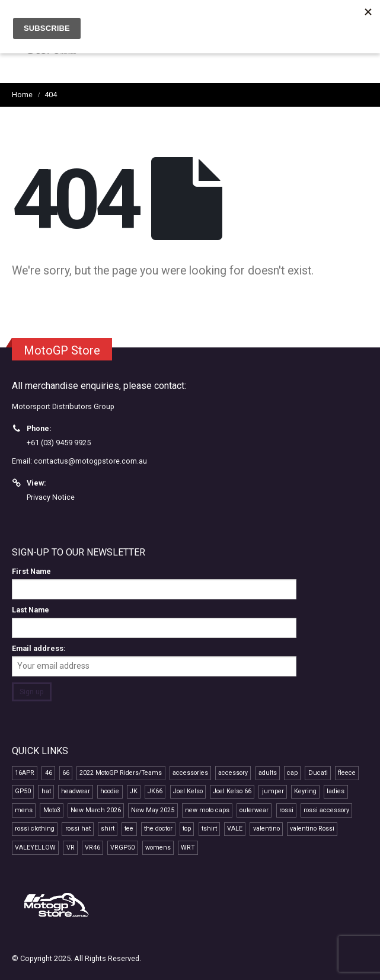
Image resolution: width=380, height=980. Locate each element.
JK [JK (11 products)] (134, 791)
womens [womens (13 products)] (158, 847)
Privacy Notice (51, 497)
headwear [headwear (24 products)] (76, 791)
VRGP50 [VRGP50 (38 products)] (122, 847)
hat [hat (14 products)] (46, 791)
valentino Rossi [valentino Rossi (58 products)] (312, 829)
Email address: (39, 648)
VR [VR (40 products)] (71, 847)
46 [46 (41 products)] (49, 773)
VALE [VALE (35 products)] (235, 829)
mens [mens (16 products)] (24, 810)
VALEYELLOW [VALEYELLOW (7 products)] (35, 847)
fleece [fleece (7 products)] (347, 773)
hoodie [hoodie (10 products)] (110, 791)
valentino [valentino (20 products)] (266, 829)
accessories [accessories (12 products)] (190, 773)
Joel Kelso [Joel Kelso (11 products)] (188, 791)
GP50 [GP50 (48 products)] (23, 791)
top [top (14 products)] (187, 829)
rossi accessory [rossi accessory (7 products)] (326, 810)
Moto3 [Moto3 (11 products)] (52, 810)
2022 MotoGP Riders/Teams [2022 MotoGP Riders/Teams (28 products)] (121, 773)
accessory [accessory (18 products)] (233, 773)
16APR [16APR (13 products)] (25, 773)
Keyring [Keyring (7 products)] (305, 791)
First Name (31, 571)
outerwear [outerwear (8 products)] (254, 810)
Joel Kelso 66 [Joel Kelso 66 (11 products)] (232, 791)
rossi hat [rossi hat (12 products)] (78, 829)
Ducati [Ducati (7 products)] (318, 773)
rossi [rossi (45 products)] (286, 810)
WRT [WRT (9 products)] (188, 847)
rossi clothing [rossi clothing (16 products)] (35, 829)
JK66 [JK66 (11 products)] (155, 791)
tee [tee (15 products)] (129, 829)
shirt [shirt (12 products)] (108, 829)
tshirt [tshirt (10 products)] (209, 829)
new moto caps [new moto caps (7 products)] (207, 810)
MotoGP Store (62, 350)
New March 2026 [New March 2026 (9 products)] (96, 810)
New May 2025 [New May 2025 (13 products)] (153, 810)
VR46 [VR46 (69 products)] (92, 847)
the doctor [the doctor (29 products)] (158, 829)
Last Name (31, 610)
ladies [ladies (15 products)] (336, 791)
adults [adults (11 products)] (268, 773)
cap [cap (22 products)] (292, 773)
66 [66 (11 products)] (66, 773)
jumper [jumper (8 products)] (273, 791)
